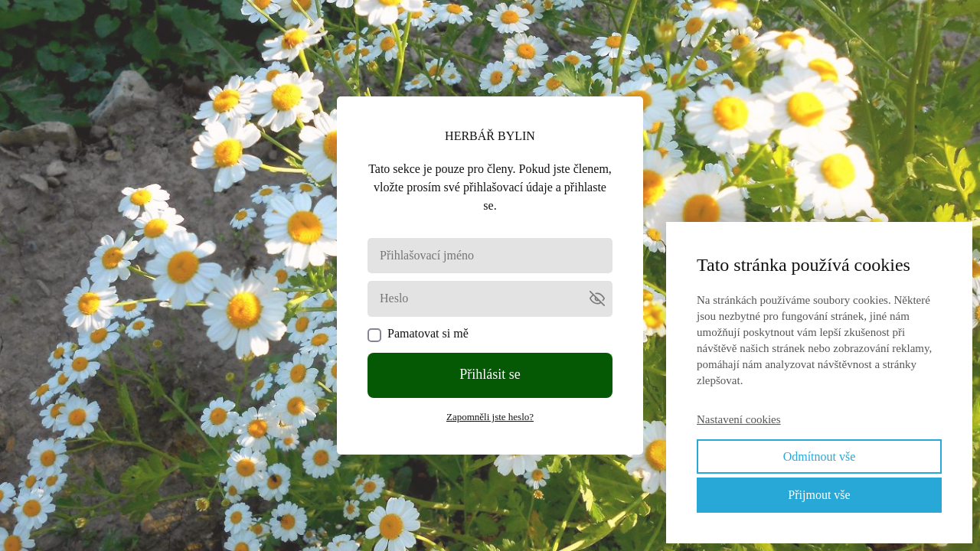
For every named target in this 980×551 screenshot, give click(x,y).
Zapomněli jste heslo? (490, 417)
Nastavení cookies (739, 419)
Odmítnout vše (820, 456)
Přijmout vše (819, 495)
